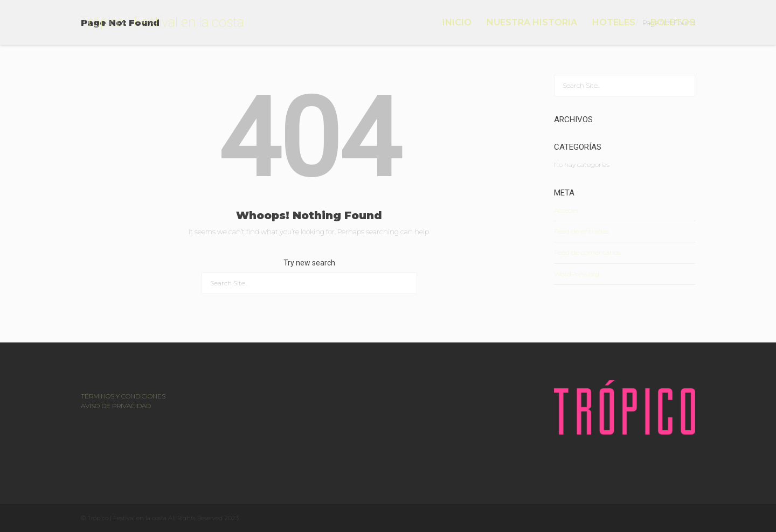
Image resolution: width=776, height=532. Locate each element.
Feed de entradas (581, 231)
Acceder (567, 210)
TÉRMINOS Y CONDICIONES (123, 396)
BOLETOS (673, 22)
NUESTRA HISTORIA (532, 22)
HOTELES (614, 22)
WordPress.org (577, 274)
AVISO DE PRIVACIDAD (116, 406)
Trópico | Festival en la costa (162, 22)
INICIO (457, 22)
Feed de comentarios (587, 252)
